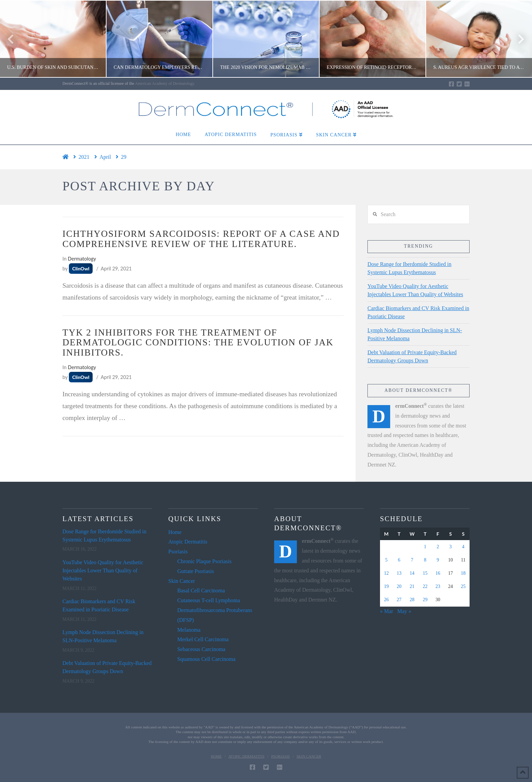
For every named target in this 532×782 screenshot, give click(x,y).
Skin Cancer (182, 581)
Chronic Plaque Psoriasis (204, 561)
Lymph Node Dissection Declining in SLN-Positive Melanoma (415, 334)
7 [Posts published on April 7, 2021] (412, 560)
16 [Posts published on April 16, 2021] (438, 573)
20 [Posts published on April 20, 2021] (399, 586)
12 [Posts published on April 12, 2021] (386, 573)
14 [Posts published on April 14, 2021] (412, 573)
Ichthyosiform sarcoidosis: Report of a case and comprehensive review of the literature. (201, 239)
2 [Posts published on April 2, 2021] (438, 547)
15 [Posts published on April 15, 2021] (425, 573)
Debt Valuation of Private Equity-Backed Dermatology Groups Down (412, 356)
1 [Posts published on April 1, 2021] (425, 547)
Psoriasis (178, 551)
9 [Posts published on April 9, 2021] (438, 560)
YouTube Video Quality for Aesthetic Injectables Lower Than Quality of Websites (415, 290)
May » (404, 611)
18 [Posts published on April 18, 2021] (463, 573)
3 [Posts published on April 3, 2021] (450, 547)
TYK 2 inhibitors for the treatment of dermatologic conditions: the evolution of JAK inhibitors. (198, 343)
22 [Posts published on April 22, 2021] (425, 586)
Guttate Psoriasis (195, 571)
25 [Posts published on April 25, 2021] (463, 586)
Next (518, 39)
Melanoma (189, 630)
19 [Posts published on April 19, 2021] (386, 586)
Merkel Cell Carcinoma (203, 639)
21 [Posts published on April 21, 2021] (412, 586)
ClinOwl (81, 269)
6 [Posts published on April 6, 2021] (399, 560)
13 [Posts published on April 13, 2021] (399, 573)
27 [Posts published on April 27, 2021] (399, 600)
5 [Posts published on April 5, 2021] (386, 560)
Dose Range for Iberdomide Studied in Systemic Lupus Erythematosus (410, 268)
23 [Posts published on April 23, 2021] (438, 586)
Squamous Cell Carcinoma (206, 659)
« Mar (387, 611)
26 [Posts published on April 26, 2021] (386, 600)
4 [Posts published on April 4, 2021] (463, 547)
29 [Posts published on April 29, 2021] (425, 600)
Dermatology (82, 259)
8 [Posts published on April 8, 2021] (425, 560)
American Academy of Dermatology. (165, 83)
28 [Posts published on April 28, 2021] (412, 600)
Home (175, 532)
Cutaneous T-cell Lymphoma (208, 600)
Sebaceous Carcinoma (201, 649)
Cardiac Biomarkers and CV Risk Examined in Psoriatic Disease (418, 312)
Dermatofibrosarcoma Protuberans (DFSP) (215, 615)
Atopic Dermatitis (188, 542)
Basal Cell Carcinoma (201, 590)
